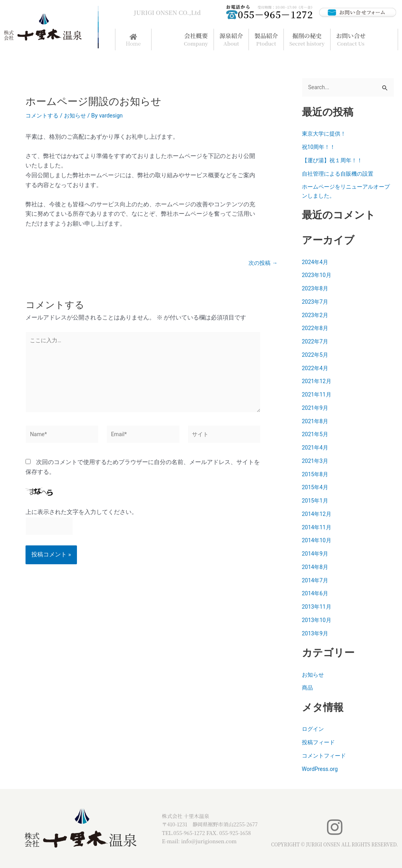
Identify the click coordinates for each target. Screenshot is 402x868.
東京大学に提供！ (325, 134)
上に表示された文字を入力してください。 (81, 520)
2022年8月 (316, 329)
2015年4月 (316, 488)
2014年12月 (318, 515)
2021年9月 (316, 409)
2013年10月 (318, 621)
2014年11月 (318, 528)
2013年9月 (316, 634)
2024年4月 (316, 263)
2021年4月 (316, 448)
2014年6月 (316, 594)
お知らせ (78, 116)
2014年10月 (318, 541)
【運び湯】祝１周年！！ (334, 161)
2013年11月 (318, 607)
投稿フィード (320, 743)
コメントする (43, 116)
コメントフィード (325, 756)
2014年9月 (316, 554)
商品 (308, 688)
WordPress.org (321, 770)
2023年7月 (316, 303)
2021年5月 (316, 435)
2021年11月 (318, 395)
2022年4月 (316, 369)
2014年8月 (316, 568)
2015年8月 (316, 475)
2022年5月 (316, 356)
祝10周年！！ (320, 148)
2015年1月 (316, 501)
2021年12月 (318, 382)
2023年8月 (316, 289)
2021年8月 (316, 422)
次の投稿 (262, 263)
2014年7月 (316, 581)
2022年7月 (316, 342)
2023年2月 (316, 316)
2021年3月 (316, 462)
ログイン (314, 730)
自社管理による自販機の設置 (340, 174)
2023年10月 (318, 276)
